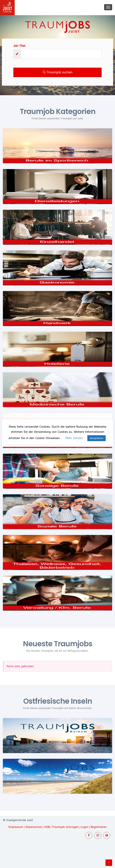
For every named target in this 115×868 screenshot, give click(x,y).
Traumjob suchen (57, 72)
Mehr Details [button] (74, 438)
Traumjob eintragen (65, 827)
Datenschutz (34, 827)
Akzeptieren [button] (97, 438)
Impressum (16, 827)
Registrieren (99, 827)
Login (85, 827)
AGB (47, 827)
